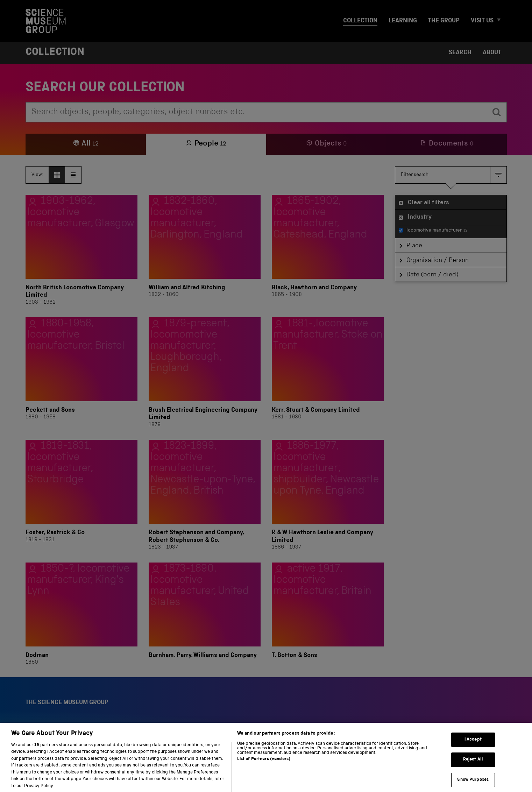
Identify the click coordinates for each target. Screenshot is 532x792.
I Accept (473, 746)
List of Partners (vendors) (264, 766)
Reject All (473, 767)
